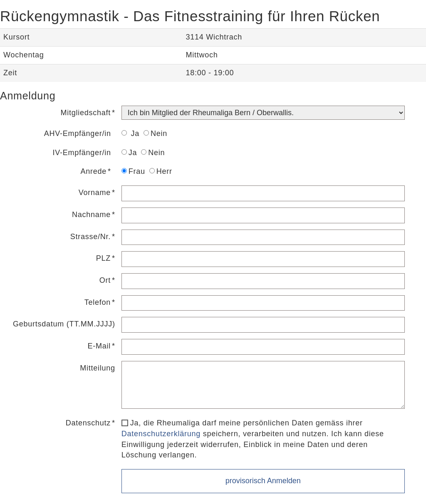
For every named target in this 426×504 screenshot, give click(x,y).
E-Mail (99, 346)
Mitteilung (98, 368)
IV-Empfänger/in (82, 153)
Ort (105, 280)
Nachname (91, 215)
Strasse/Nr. (90, 237)
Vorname (95, 193)
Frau (133, 171)
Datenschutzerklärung (161, 434)
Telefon (98, 302)
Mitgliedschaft (86, 113)
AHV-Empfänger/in (78, 133)
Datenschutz (88, 423)
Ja (130, 133)
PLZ (103, 258)
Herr (161, 171)
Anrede (94, 171)
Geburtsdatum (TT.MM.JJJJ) (64, 324)
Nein (155, 133)
